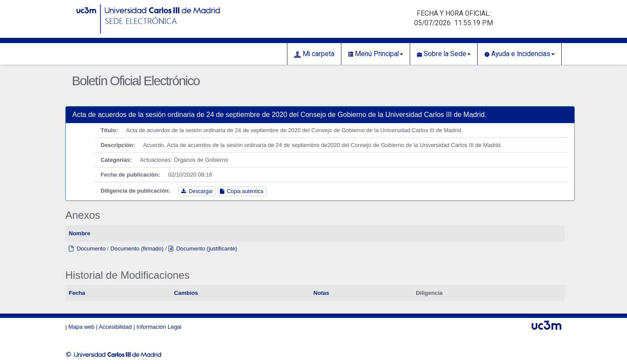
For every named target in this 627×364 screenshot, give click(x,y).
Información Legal (159, 327)
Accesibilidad (115, 327)
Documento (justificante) (203, 249)
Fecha (77, 293)
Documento (87, 249)
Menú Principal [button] (376, 54)
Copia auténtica (242, 191)
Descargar (197, 191)
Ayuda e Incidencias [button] (519, 54)
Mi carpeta (314, 54)
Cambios (186, 293)
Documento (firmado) (137, 249)
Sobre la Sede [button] (444, 54)
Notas (321, 293)
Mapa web (81, 327)
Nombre (79, 233)
